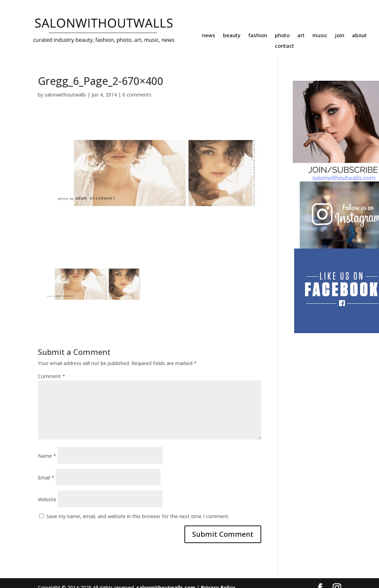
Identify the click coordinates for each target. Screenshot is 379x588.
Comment (52, 376)
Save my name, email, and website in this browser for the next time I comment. (138, 516)
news (209, 36)
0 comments (137, 95)
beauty (232, 36)
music (320, 36)
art (301, 36)
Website (47, 499)
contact (285, 46)
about (359, 36)
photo (282, 36)
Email (46, 478)
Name (47, 456)
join (340, 36)
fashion (258, 36)
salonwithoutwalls (65, 95)
